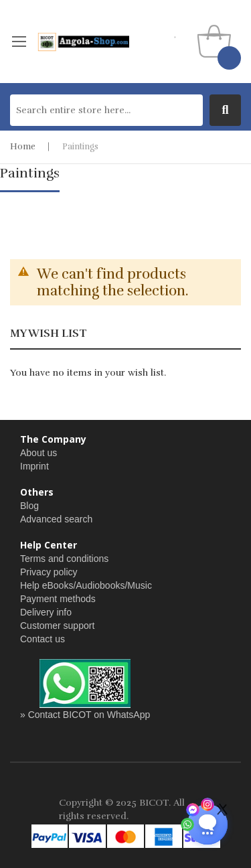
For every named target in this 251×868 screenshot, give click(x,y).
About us (38, 453)
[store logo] (83, 42)
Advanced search (56, 519)
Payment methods (58, 599)
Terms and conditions (64, 559)
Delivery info (46, 612)
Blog (29, 506)
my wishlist (176, 33)
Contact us (43, 639)
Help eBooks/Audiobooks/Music (86, 585)
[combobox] (106, 110)
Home (23, 147)
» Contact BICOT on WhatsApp (85, 715)
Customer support (57, 626)
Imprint (34, 466)
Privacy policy (49, 572)
